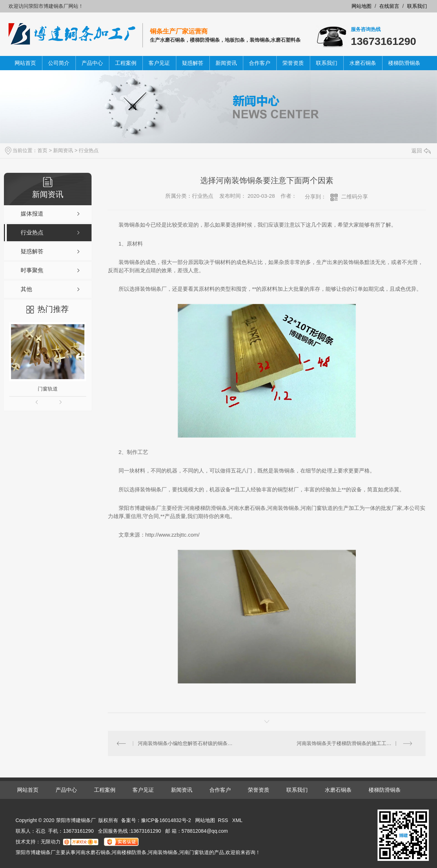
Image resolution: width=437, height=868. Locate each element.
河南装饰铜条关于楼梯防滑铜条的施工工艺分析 (349, 743)
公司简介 (59, 63)
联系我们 (417, 6)
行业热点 (89, 150)
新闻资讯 (226, 63)
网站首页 (25, 63)
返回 (421, 151)
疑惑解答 (193, 63)
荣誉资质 (293, 63)
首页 (42, 150)
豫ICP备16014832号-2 (166, 820)
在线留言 (389, 6)
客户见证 (159, 63)
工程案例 (126, 63)
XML (237, 820)
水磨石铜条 (363, 63)
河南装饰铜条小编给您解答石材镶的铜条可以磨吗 (187, 743)
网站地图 (361, 6)
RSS (224, 820)
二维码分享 (355, 197)
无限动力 (51, 842)
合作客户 (260, 63)
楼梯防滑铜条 (404, 63)
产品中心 (92, 63)
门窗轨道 (48, 389)
